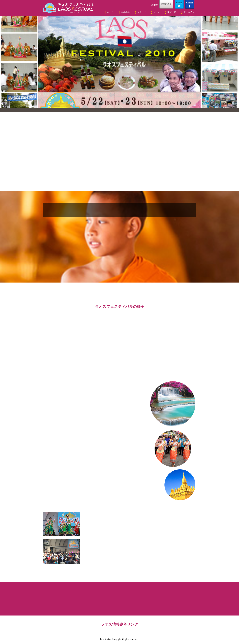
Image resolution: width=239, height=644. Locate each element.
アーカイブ (189, 12)
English (154, 5)
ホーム (110, 12)
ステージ (141, 12)
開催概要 (125, 12)
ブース (157, 12)
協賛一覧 (172, 12)
